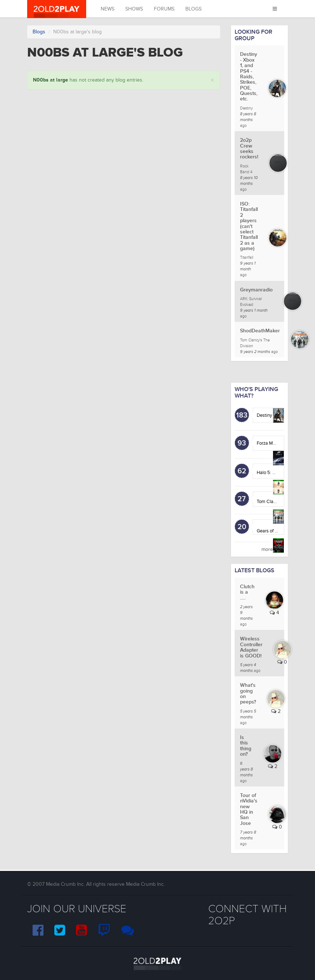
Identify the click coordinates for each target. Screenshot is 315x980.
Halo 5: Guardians (275, 473)
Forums (164, 9)
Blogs (194, 9)
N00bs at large (51, 80)
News (108, 9)
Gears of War (270, 531)
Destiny (264, 415)
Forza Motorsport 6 (276, 443)
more (267, 549)
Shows (134, 9)
